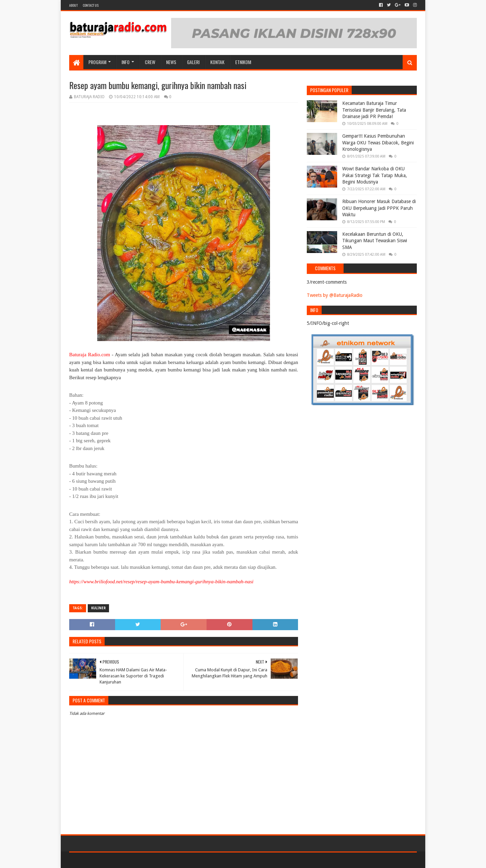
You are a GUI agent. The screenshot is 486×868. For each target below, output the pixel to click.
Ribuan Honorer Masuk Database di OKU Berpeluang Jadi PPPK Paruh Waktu (379, 208)
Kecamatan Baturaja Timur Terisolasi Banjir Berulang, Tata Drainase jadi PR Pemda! (374, 110)
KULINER (98, 608)
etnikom (243, 62)
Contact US (91, 5)
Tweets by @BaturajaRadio (335, 295)
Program (97, 62)
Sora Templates (107, 860)
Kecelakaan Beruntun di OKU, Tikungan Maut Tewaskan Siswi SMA (375, 241)
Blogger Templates (145, 860)
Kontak (217, 62)
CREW (150, 62)
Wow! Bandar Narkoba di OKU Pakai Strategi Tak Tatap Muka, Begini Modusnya (375, 175)
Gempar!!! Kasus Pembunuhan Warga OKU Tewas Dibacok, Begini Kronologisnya (378, 143)
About (73, 5)
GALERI (193, 62)
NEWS (171, 62)
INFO (126, 62)
